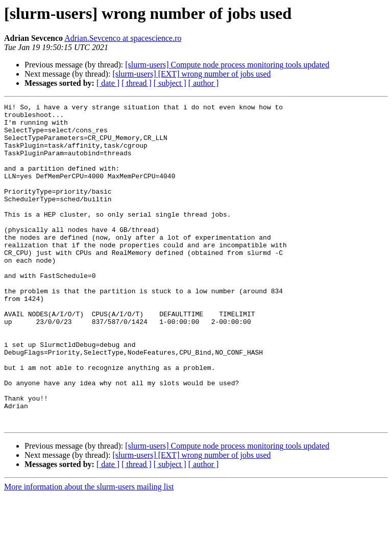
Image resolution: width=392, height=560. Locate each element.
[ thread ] (137, 83)
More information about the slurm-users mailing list (89, 551)
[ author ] (204, 83)
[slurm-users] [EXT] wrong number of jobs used (191, 74)
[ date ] (108, 83)
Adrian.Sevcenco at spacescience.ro (123, 38)
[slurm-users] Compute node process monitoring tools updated (227, 65)
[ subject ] (170, 83)
